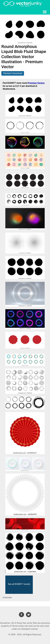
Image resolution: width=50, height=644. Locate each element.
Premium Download (13, 73)
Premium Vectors (36, 83)
